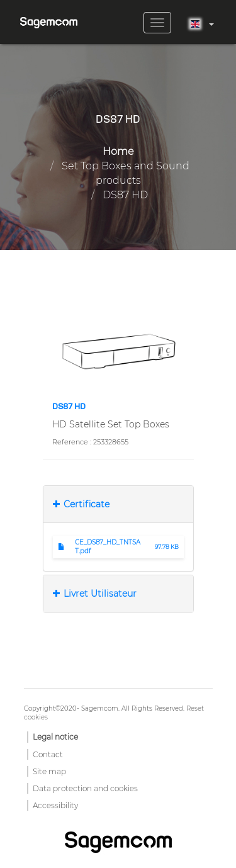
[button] (118, 351)
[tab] (118, 504)
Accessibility (55, 805)
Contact (48, 754)
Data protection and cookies (85, 788)
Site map (49, 771)
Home (118, 151)
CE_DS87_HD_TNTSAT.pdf (108, 547)
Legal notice (55, 737)
